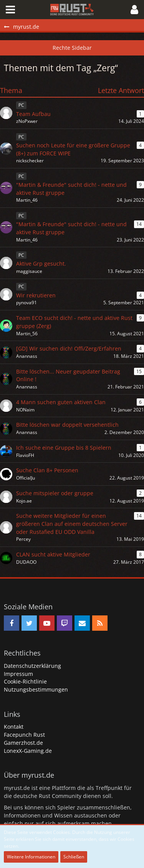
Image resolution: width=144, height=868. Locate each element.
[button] (10, 10)
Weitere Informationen (31, 857)
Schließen (74, 857)
